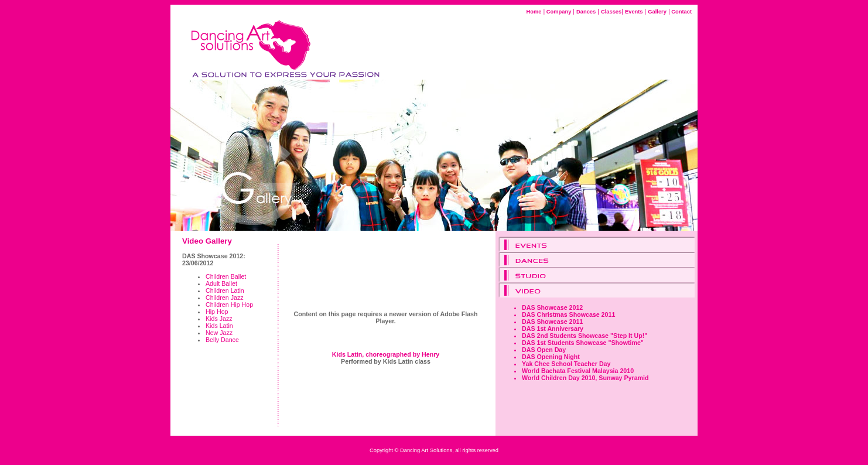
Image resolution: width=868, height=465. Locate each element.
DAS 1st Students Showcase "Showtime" (583, 343)
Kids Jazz (219, 319)
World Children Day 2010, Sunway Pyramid (585, 378)
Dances (586, 12)
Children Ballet (226, 276)
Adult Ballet (221, 283)
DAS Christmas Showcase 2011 (568, 314)
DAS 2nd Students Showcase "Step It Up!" (585, 336)
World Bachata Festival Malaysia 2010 (578, 371)
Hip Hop (217, 312)
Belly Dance (222, 340)
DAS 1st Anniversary (553, 329)
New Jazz (219, 333)
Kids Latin (219, 326)
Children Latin (225, 290)
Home (534, 12)
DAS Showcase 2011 (552, 322)
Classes (611, 12)
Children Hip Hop (229, 305)
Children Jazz (225, 298)
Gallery (657, 12)
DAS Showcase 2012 (552, 307)
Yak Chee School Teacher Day (566, 364)
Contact (681, 12)
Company (558, 12)
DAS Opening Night (551, 357)
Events (634, 12)
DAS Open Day (544, 350)
